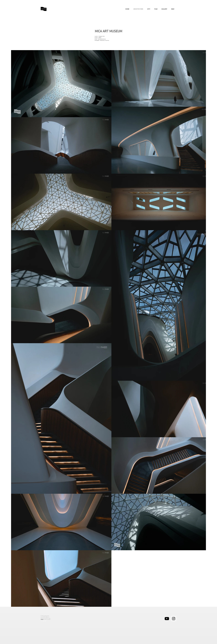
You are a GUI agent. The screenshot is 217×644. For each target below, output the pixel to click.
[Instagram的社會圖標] (174, 619)
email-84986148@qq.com (45, 617)
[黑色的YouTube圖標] (167, 619)
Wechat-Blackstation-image (46, 618)
